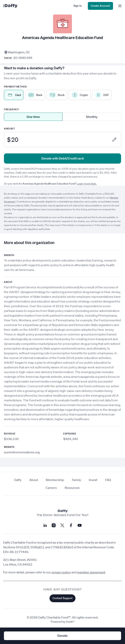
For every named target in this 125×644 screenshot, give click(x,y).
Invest (93, 480)
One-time (33, 117)
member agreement (91, 572)
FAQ (108, 480)
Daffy (18, 480)
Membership (55, 480)
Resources (72, 488)
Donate (63, 636)
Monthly (92, 117)
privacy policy (61, 572)
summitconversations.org (22, 452)
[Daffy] (10, 6)
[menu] (119, 6)
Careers (51, 488)
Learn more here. (87, 184)
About (34, 480)
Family (76, 480)
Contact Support (63, 598)
